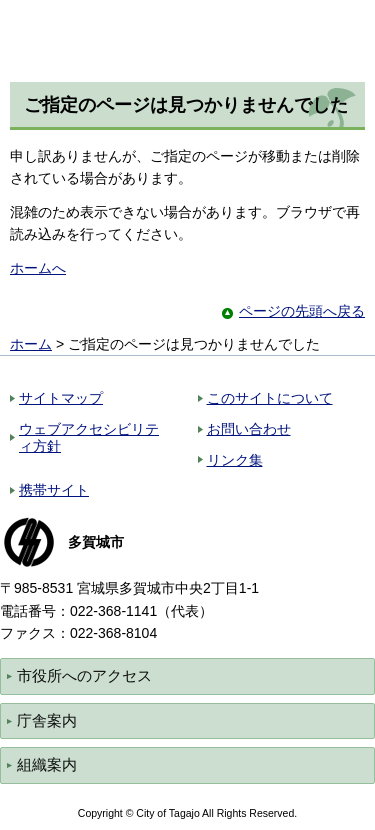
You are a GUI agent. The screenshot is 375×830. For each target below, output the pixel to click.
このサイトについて (270, 398)
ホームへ (38, 268)
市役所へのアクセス (84, 675)
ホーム (31, 344)
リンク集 (235, 460)
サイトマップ (61, 398)
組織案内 (47, 764)
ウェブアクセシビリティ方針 (89, 437)
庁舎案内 (47, 720)
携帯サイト (54, 490)
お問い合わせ (249, 429)
